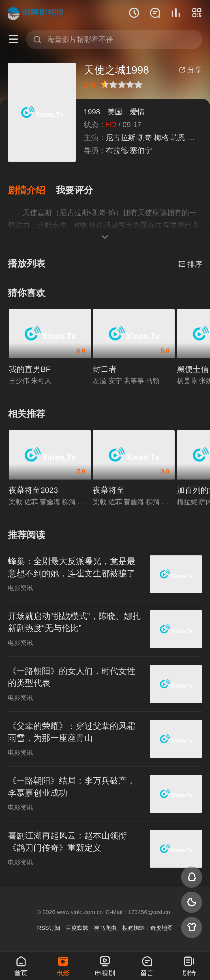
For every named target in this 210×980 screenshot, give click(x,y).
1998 (92, 112)
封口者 (105, 369)
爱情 (137, 112)
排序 (190, 264)
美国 (115, 112)
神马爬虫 (105, 928)
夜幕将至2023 (33, 490)
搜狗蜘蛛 (134, 928)
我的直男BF (30, 369)
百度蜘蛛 (77, 928)
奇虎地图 (162, 928)
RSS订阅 (49, 928)
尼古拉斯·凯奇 (129, 138)
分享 (191, 70)
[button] (32, 190)
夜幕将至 (109, 490)
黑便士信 (193, 369)
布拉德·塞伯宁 (129, 150)
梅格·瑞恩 (170, 138)
